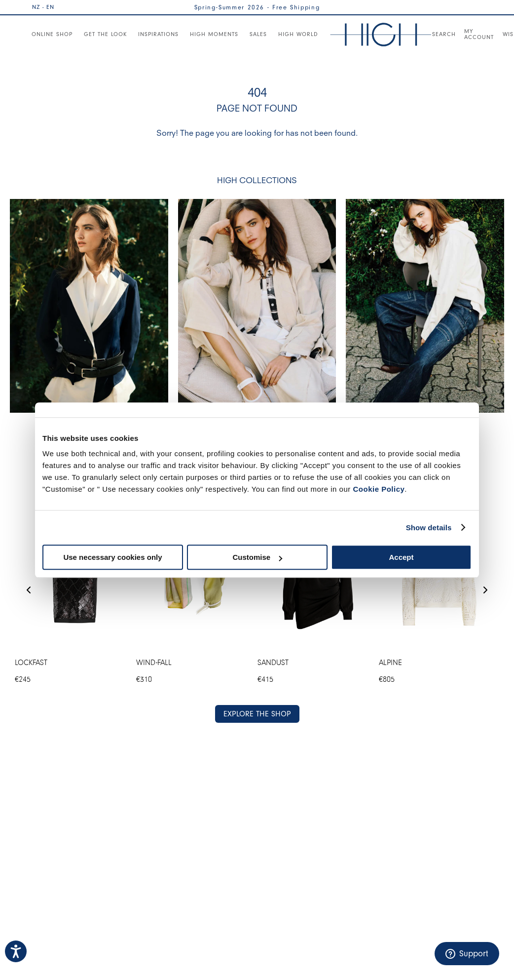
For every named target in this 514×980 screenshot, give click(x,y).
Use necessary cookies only (112, 557)
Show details (429, 528)
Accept (401, 557)
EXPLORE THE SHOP (257, 714)
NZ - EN (43, 7)
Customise (257, 557)
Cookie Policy (379, 489)
